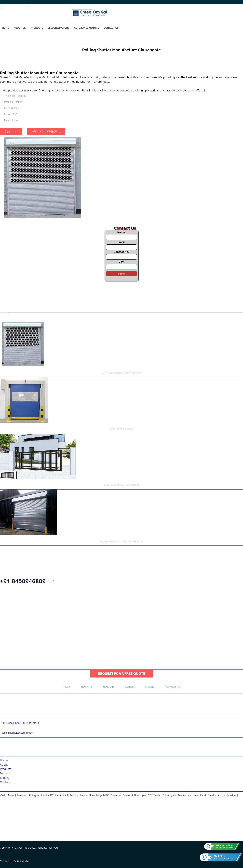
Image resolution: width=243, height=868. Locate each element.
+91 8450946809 (15, 9)
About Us (20, 28)
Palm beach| (62, 795)
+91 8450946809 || (11, 723)
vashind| (233, 795)
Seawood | (22, 795)
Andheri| (223, 795)
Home (6, 28)
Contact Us (111, 28)
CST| (151, 795)
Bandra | (213, 795)
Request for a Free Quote (122, 674)
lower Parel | (200, 795)
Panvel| (84, 795)
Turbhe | (75, 795)
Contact (11, 131)
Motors (130, 687)
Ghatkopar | (141, 795)
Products (37, 28)
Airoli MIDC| (48, 795)
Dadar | (158, 795)
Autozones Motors (86, 28)
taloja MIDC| (103, 795)
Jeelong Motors (59, 28)
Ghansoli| (128, 795)
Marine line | (185, 795)
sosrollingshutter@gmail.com (49, 9)
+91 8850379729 (30, 723)
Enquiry (150, 687)
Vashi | (4, 795)
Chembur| (117, 795)
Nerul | (12, 795)
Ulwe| (92, 795)
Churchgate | (170, 795)
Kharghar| (35, 795)
